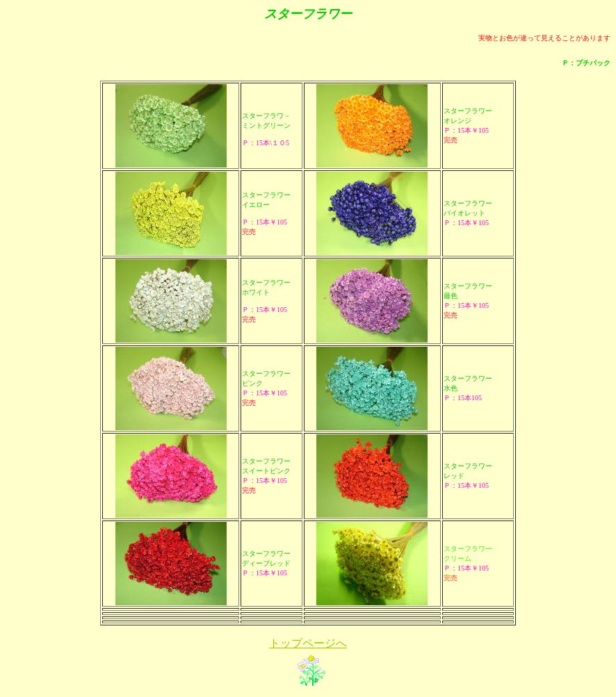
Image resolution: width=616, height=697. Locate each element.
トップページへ (308, 643)
